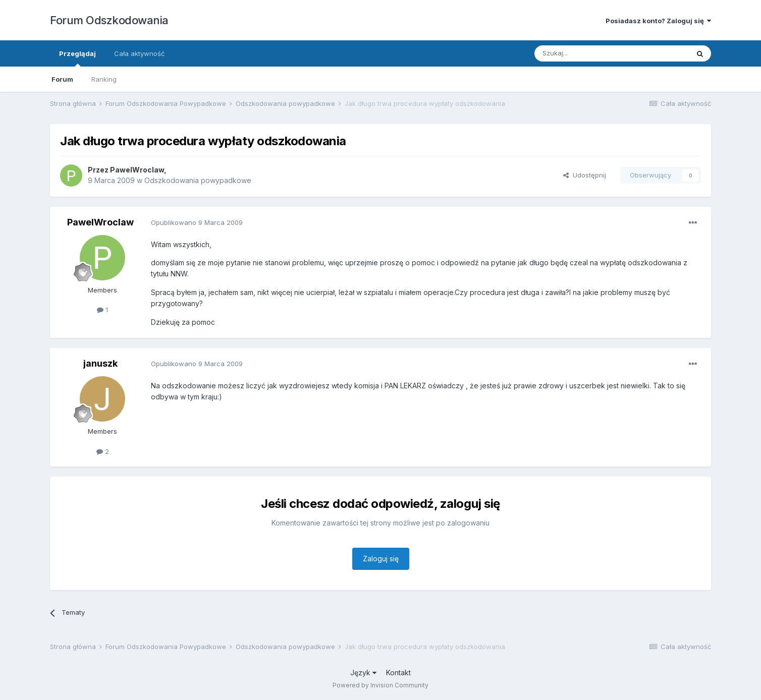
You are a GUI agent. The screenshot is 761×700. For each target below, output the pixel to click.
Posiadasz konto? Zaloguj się (658, 21)
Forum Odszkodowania (109, 20)
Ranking (104, 79)
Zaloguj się (381, 559)
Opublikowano (197, 222)
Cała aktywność (139, 53)
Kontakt (398, 673)
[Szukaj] (587, 53)
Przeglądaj (77, 58)
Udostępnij (585, 175)
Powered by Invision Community (380, 685)
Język (363, 673)
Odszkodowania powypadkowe (198, 180)
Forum (62, 79)
